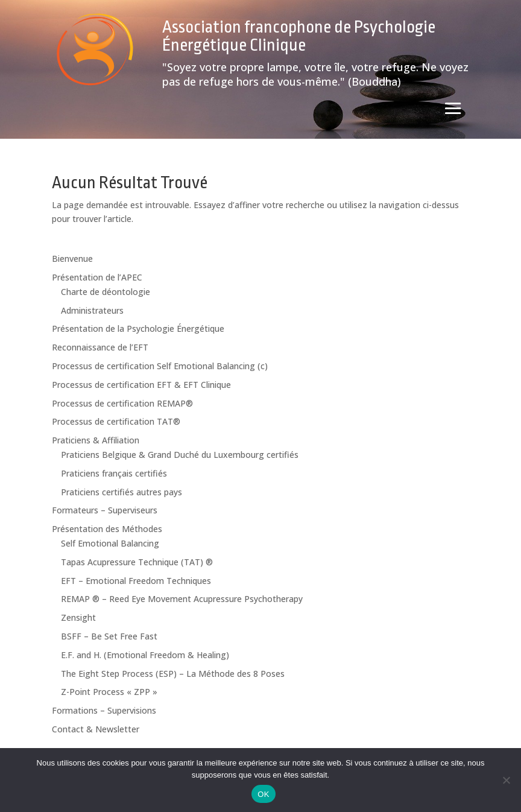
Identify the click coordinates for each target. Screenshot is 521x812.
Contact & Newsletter (96, 729)
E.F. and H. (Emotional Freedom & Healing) (145, 655)
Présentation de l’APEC (97, 277)
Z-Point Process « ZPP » (109, 692)
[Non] (506, 780)
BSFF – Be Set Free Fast (109, 636)
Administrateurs (92, 310)
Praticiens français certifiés (114, 473)
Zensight (78, 617)
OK (263, 794)
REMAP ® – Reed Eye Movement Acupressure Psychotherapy (182, 599)
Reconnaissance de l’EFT (100, 347)
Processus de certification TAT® (116, 421)
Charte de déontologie (106, 292)
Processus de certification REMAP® (122, 403)
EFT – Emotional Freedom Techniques (136, 581)
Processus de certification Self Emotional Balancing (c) (160, 366)
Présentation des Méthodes (107, 529)
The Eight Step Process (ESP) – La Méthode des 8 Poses (173, 674)
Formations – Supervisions (104, 710)
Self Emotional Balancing (110, 543)
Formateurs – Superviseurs (105, 510)
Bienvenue (72, 259)
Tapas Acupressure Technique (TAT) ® (137, 562)
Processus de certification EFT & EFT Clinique (141, 385)
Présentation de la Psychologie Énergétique (138, 328)
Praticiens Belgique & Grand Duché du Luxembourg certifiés (180, 455)
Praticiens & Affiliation (96, 440)
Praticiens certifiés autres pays (122, 492)
